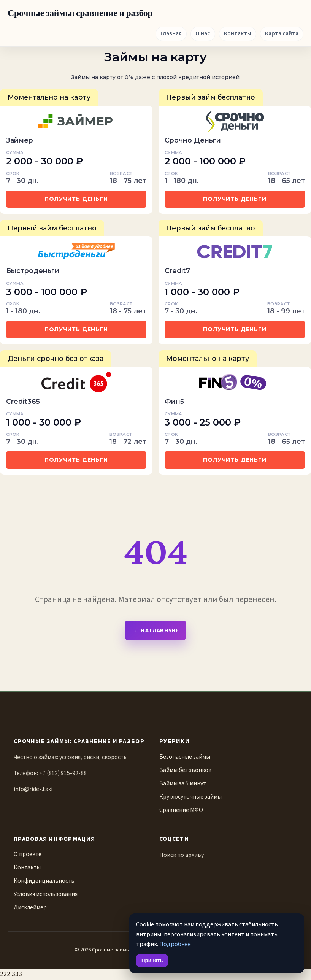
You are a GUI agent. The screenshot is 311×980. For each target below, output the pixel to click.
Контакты (238, 33)
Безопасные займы (185, 757)
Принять (152, 960)
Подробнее (175, 944)
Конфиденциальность (44, 881)
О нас (203, 33)
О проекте (28, 854)
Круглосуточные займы (190, 797)
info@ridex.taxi (33, 789)
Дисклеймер (30, 907)
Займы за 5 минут (183, 783)
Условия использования (46, 894)
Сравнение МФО (181, 810)
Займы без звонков (186, 770)
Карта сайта (282, 33)
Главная (171, 33)
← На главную (155, 630)
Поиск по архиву (182, 855)
